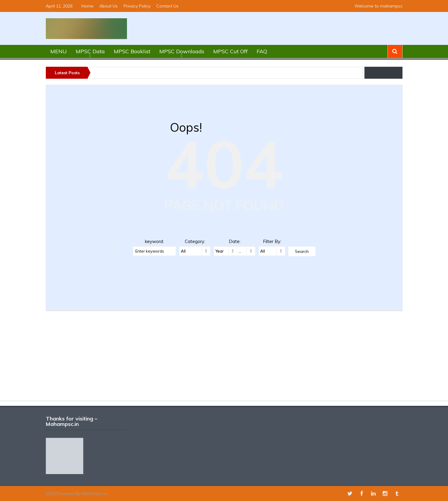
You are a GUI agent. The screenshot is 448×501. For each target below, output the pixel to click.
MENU (59, 51)
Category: (195, 241)
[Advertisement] (224, 359)
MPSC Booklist (132, 51)
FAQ (262, 51)
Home (87, 6)
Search (302, 251)
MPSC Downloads (182, 51)
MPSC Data (90, 51)
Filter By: (272, 241)
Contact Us (167, 6)
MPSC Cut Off (230, 51)
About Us (109, 6)
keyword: (154, 241)
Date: (235, 241)
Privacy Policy (137, 6)
